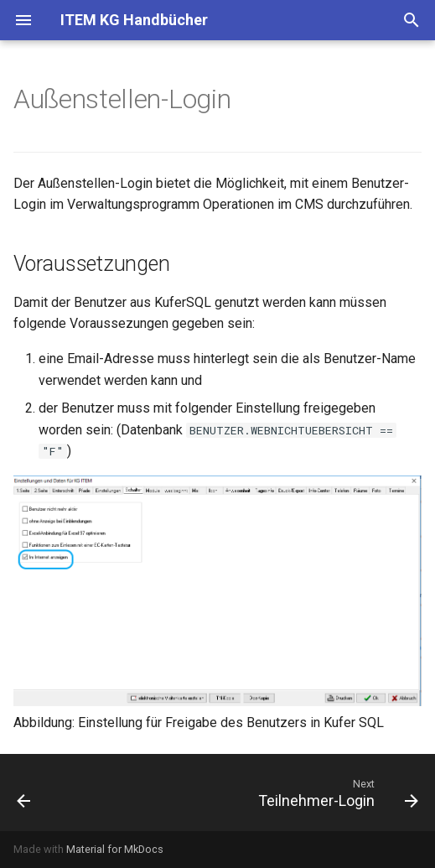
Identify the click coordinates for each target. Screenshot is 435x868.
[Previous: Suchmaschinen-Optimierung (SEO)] (24, 793)
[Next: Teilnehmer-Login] (336, 793)
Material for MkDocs (115, 849)
